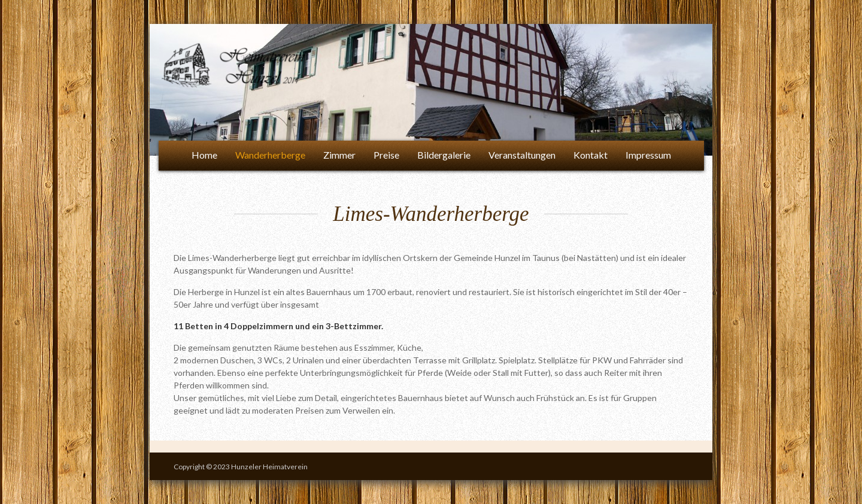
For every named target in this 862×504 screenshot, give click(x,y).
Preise (386, 155)
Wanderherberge (270, 155)
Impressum (648, 155)
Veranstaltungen (522, 155)
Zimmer (339, 155)
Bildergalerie (444, 155)
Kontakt (591, 155)
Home (204, 155)
